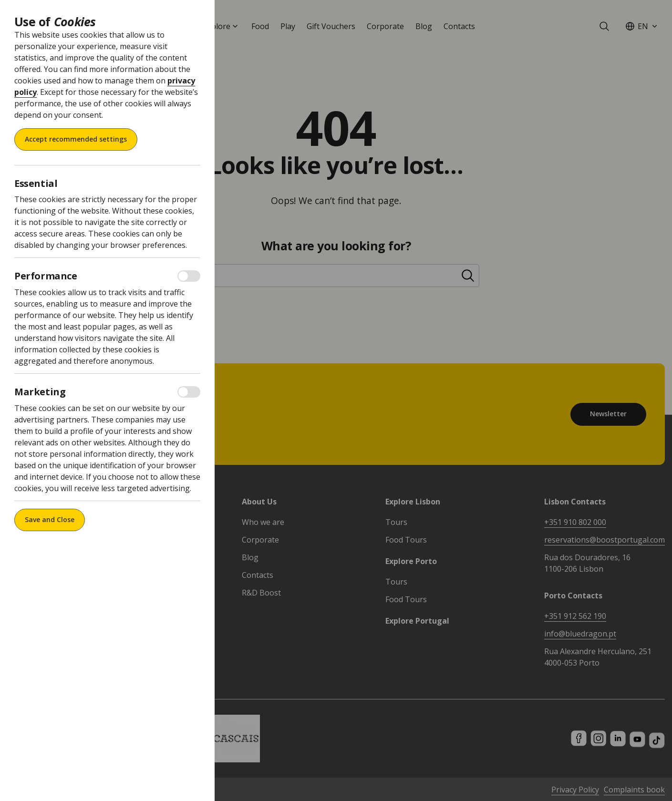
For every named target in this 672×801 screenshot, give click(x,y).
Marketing (40, 392)
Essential (36, 184)
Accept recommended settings (76, 139)
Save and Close (50, 519)
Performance (46, 276)
